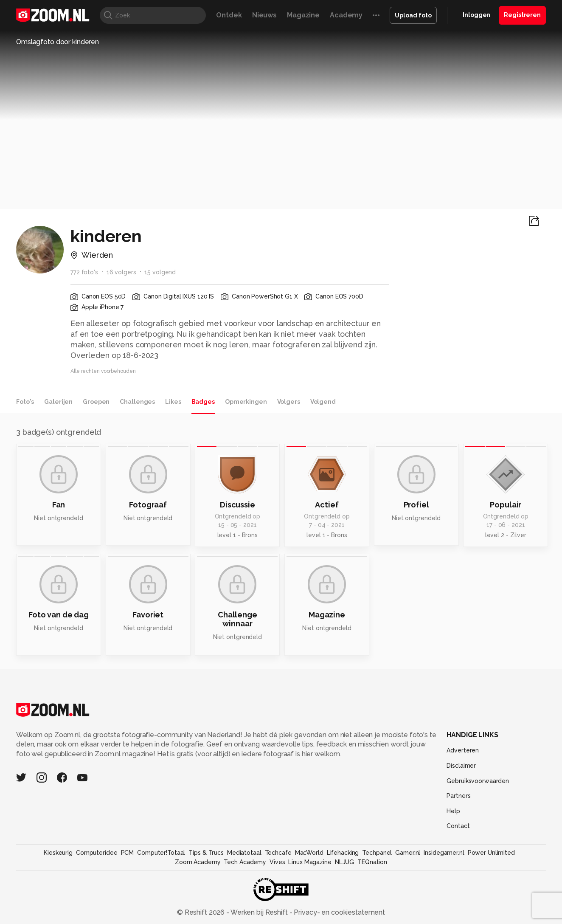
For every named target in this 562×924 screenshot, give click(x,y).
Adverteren (463, 750)
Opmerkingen (246, 402)
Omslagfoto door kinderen (58, 42)
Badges (203, 402)
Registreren (522, 15)
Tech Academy (245, 862)
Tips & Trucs (206, 853)
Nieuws (264, 15)
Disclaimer (461, 766)
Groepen (96, 402)
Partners (458, 796)
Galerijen (58, 402)
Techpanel (377, 853)
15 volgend (160, 272)
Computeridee (97, 853)
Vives (277, 862)
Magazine (303, 15)
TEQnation (372, 862)
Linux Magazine (310, 862)
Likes (173, 402)
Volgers (289, 402)
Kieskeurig (58, 853)
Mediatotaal (244, 853)
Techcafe (278, 853)
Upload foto (413, 15)
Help (453, 811)
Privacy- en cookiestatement (339, 912)
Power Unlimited (491, 853)
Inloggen (476, 15)
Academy (346, 15)
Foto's (25, 402)
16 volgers (121, 272)
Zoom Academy (198, 862)
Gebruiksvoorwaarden (478, 781)
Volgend (323, 402)
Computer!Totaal (161, 853)
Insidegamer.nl (444, 853)
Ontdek (229, 15)
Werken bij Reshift (259, 912)
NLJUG (344, 862)
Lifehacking (343, 853)
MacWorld (309, 853)
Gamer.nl (408, 853)
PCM (128, 853)
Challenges (137, 402)
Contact (458, 826)
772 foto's (84, 272)
